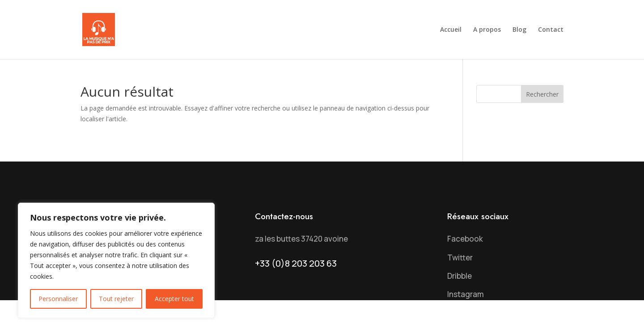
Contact (551, 30)
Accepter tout (174, 299)
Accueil (451, 30)
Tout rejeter (116, 299)
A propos (487, 30)
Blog (519, 30)
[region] (116, 260)
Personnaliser (58, 299)
